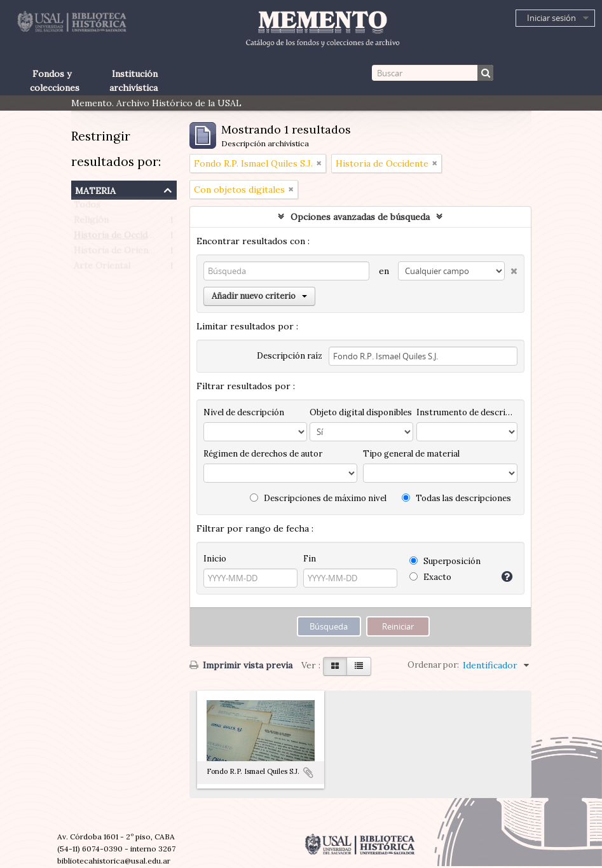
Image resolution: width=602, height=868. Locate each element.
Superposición (445, 561)
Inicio (215, 559)
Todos (87, 207)
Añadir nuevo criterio (259, 296)
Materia (95, 189)
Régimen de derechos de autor (263, 454)
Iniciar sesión (551, 18)
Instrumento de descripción (467, 412)
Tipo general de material (411, 454)
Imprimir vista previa (241, 665)
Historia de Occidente (120, 238)
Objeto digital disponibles (361, 412)
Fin (310, 559)
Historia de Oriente (115, 253)
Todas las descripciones (456, 498)
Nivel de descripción (244, 412)
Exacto (430, 577)
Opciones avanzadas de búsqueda (360, 217)
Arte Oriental (102, 268)
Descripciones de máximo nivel (318, 498)
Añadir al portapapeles (308, 773)
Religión (91, 223)
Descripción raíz (290, 356)
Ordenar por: (433, 665)
